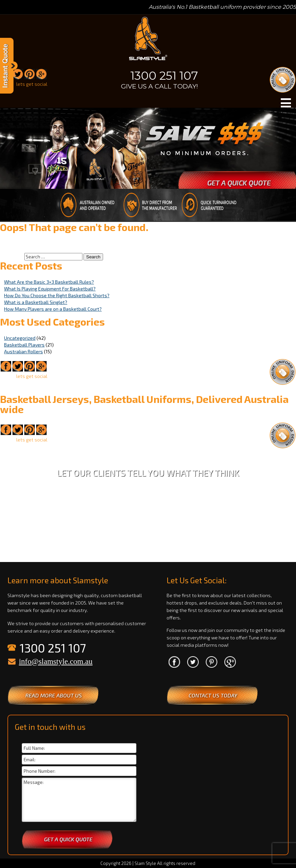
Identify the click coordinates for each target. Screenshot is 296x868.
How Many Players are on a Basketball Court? (53, 309)
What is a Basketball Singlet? (36, 302)
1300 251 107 (164, 76)
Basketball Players (24, 345)
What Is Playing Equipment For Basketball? (50, 289)
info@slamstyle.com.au (56, 661)
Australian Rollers (23, 351)
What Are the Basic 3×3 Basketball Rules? (49, 282)
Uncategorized (20, 338)
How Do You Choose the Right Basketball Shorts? (57, 295)
